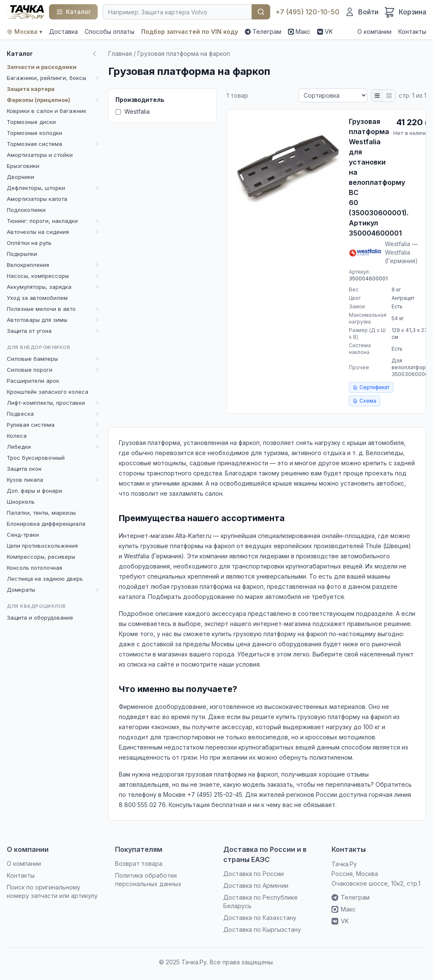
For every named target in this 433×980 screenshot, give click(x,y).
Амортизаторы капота (37, 199)
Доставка (63, 32)
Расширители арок (33, 381)
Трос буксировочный (36, 458)
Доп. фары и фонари (34, 491)
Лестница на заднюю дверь (45, 579)
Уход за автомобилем (37, 298)
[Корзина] (405, 12)
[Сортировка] (333, 95)
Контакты (412, 32)
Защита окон (24, 469)
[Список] (377, 96)
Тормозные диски (31, 122)
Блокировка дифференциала (46, 524)
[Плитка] (389, 96)
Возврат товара (139, 863)
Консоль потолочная (34, 568)
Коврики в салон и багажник (47, 111)
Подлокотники (26, 210)
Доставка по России (253, 874)
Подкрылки (22, 254)
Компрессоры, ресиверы (41, 557)
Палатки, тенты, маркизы (41, 513)
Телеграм (263, 32)
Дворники (21, 177)
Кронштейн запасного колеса (48, 392)
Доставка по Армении (256, 885)
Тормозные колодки (34, 133)
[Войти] (362, 12)
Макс (299, 32)
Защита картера (31, 89)
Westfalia (133, 111)
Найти (261, 12)
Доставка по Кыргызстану (262, 929)
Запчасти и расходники (42, 67)
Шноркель (21, 502)
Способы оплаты (110, 32)
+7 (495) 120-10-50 (307, 12)
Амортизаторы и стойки (40, 155)
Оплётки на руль (29, 243)
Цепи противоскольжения (42, 546)
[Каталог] (73, 12)
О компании (374, 32)
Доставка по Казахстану (260, 918)
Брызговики (23, 166)
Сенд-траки (23, 535)
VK (325, 32)
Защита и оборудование (40, 618)
